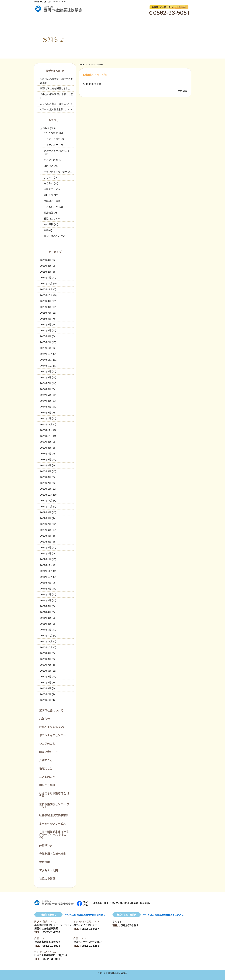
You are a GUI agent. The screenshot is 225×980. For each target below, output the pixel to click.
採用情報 (49, 213)
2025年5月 (46, 324)
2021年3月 (46, 618)
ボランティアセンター (56, 172)
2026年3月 (46, 266)
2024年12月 (46, 354)
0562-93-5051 (120, 903)
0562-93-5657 (90, 929)
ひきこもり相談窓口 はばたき (54, 795)
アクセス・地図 (49, 870)
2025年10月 (46, 295)
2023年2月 (46, 483)
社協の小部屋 (47, 879)
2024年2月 (46, 413)
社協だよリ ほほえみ (52, 727)
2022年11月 (46, 500)
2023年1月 (46, 489)
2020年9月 (46, 653)
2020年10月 (46, 647)
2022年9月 (46, 512)
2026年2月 (46, 272)
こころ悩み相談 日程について (56, 104)
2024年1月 (46, 418)
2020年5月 (46, 677)
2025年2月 (46, 342)
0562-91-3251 (90, 946)
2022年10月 (46, 506)
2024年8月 (46, 377)
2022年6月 (46, 530)
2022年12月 (46, 495)
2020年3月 (46, 688)
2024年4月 (46, 401)
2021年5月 (46, 606)
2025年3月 (46, 336)
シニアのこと (47, 744)
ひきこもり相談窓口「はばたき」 (52, 955)
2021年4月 (46, 612)
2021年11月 (46, 571)
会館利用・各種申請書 (52, 854)
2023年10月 (46, 436)
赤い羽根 (49, 224)
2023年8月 (46, 448)
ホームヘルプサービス (52, 824)
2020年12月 (46, 636)
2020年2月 (46, 694)
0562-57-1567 (129, 926)
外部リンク (46, 846)
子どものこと (51, 207)
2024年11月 (46, 360)
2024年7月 (46, 383)
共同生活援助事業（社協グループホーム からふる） (54, 835)
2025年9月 (46, 301)
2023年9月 (46, 442)
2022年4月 (46, 542)
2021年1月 (46, 630)
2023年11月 (46, 430)
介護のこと (50, 189)
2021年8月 (46, 589)
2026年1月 (46, 278)
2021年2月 (46, 624)
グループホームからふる (57, 150)
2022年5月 (46, 536)
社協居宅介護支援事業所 (54, 815)
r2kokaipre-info (92, 84)
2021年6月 (46, 600)
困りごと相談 (47, 785)
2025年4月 (46, 330)
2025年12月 (46, 283)
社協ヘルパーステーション (87, 942)
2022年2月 (46, 553)
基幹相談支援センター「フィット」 (53, 925)
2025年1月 (46, 348)
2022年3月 (46, 547)
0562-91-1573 (51, 946)
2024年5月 (46, 395)
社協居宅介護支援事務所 (47, 942)
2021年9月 (46, 583)
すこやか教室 (51, 160)
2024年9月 (46, 371)
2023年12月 (46, 424)
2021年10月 (46, 577)
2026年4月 (46, 260)
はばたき (49, 166)
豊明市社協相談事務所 (46, 928)
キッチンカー (51, 145)
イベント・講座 (52, 139)
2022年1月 (46, 559)
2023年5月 (46, 465)
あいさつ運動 (51, 133)
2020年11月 (46, 641)
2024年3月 (46, 407)
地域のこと (50, 201)
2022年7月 (46, 524)
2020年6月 (46, 671)
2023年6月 (46, 459)
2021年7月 (46, 594)
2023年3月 (46, 477)
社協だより (50, 219)
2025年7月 (46, 313)
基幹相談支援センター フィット (54, 806)
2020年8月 (46, 659)
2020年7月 (46, 665)
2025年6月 (46, 319)
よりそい (49, 177)
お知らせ (45, 128)
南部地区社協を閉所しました (55, 88)
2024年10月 (46, 366)
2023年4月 (46, 471)
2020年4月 (46, 682)
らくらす (49, 183)
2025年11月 (46, 289)
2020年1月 (46, 700)
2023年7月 (46, 454)
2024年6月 (46, 389)
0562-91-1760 (51, 932)
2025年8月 (46, 307)
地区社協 (49, 195)
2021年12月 (46, 565)
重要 (46, 230)
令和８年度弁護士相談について (56, 109)
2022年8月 (46, 518)
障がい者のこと (52, 236)
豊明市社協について (51, 710)
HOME (82, 65)
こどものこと (47, 777)
